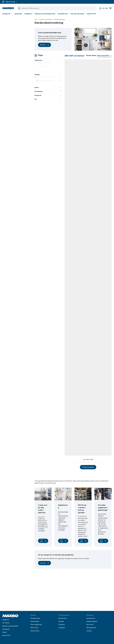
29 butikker (103, 215)
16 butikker (66, 379)
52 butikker (47, 215)
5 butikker (65, 270)
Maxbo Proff (91, 14)
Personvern (90, 625)
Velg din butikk (11, 2)
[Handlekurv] (110, 8)
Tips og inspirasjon (77, 14)
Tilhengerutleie (35, 618)
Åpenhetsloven (91, 628)
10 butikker (103, 161)
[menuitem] (17, 43)
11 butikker (47, 270)
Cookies (89, 631)
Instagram (62, 628)
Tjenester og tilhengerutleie (45, 14)
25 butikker (66, 433)
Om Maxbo (6, 623)
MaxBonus (28, 14)
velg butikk (15, 29)
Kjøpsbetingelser (92, 621)
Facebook (62, 625)
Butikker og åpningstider (10, 626)
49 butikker (47, 107)
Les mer (43, 527)
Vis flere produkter (73, 454)
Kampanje (18, 14)
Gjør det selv (63, 618)
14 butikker (103, 270)
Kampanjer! (6, 629)
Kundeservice (63, 14)
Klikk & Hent (34, 628)
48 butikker (85, 161)
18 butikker (66, 324)
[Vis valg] (7, 14)
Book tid (44, 45)
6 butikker (46, 161)
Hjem (36, 19)
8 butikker (84, 107)
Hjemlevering (35, 631)
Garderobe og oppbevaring (46, 19)
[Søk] (57, 8)
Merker (5, 632)
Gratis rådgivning (36, 625)
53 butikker (103, 379)
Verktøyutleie (35, 621)
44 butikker (85, 433)
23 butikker (85, 379)
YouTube (61, 621)
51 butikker (66, 161)
